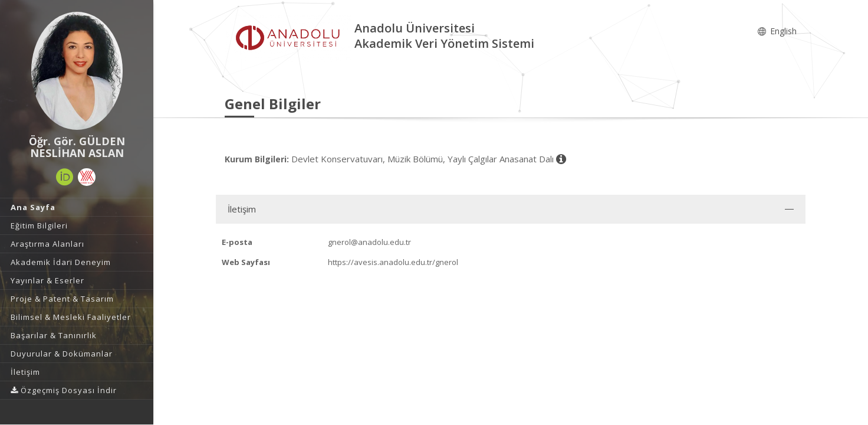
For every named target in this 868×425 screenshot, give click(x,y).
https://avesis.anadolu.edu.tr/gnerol (393, 262)
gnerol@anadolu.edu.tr (369, 242)
